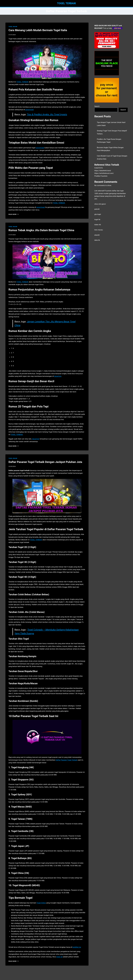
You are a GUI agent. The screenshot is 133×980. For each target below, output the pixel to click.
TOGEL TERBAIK (36, 540)
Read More (14, 214)
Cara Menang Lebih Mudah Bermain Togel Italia (38, 30)
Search (97, 106)
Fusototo (108, 191)
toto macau (99, 230)
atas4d (97, 235)
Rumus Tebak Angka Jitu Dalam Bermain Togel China (41, 230)
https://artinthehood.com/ (104, 173)
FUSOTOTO (99, 168)
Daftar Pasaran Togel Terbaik (66, 760)
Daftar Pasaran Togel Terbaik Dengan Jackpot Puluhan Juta (45, 462)
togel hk (97, 219)
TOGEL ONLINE (13, 27)
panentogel (41, 207)
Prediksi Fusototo (101, 176)
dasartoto (36, 439)
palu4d (97, 209)
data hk (97, 240)
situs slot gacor (100, 204)
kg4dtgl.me (77, 947)
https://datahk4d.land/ (103, 171)
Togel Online (41, 903)
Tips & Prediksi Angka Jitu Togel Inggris (47, 114)
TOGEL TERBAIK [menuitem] (22, 82)
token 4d (98, 225)
